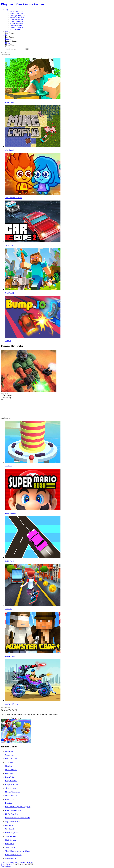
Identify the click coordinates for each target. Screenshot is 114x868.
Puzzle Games (16, 19)
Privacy (9, 864)
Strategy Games (16, 21)
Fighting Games (16, 27)
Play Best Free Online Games (23, 4)
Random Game (6, 866)
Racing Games (17, 14)
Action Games (16, 12)
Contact (4, 862)
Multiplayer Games (18, 23)
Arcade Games (17, 17)
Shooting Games (17, 16)
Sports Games (16, 25)
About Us (11, 862)
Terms (3, 864)
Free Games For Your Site (24, 862)
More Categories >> (17, 29)
